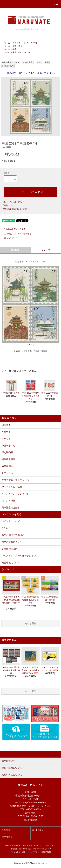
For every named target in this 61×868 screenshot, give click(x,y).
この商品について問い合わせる (16, 234)
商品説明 (15, 250)
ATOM (48, 852)
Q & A (5, 528)
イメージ (46, 250)
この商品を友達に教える (13, 229)
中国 (35, 43)
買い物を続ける (9, 238)
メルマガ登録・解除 (18, 852)
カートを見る (38, 830)
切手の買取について (12, 542)
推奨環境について (11, 563)
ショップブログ (33, 852)
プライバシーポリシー (41, 849)
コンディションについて (14, 202)
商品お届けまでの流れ (13, 535)
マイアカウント (8, 830)
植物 (14, 49)
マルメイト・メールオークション (19, 556)
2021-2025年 (25, 52)
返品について (9, 205)
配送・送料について (36, 845)
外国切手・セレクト (21, 43)
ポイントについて (11, 521)
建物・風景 (17, 46)
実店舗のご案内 (10, 549)
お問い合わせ (7, 837)
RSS (43, 852)
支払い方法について (19, 845)
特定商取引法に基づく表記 (15, 209)
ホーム (7, 43)
